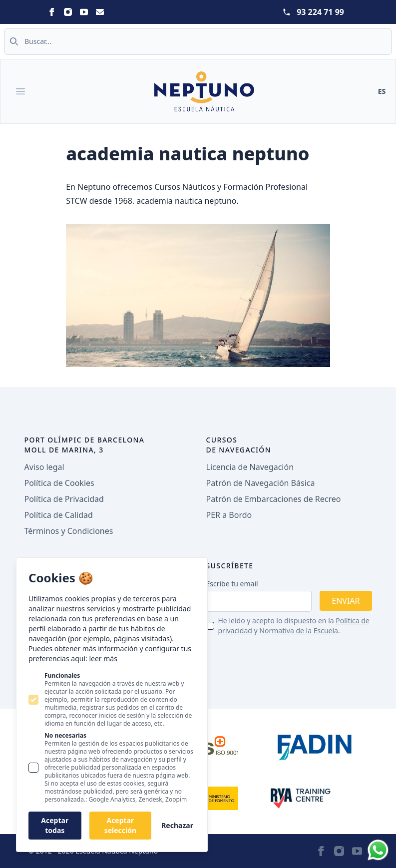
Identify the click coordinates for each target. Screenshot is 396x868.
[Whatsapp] (378, 850)
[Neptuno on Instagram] (68, 12)
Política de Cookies (59, 483)
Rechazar (177, 825)
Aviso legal (44, 467)
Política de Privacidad (64, 499)
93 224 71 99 (320, 12)
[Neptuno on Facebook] (52, 12)
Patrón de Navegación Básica (261, 483)
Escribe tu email (232, 584)
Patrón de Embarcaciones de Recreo (274, 499)
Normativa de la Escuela (299, 631)
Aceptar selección (120, 825)
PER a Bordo (229, 515)
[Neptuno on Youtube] (84, 12)
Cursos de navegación (239, 445)
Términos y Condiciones (69, 531)
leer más (103, 658)
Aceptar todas (55, 825)
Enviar (346, 601)
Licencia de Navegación (250, 467)
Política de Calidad (59, 515)
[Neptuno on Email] (100, 12)
